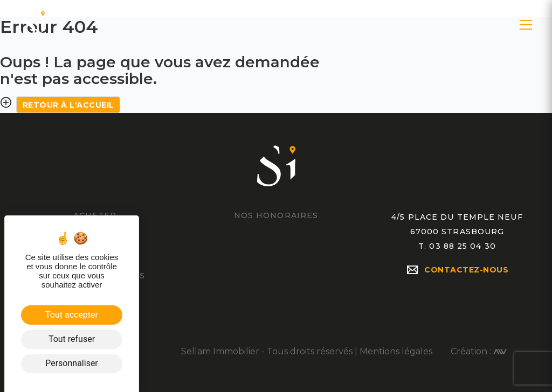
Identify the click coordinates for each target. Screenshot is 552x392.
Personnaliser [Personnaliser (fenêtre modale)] (72, 363)
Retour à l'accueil (68, 105)
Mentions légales (396, 351)
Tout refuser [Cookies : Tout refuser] (72, 339)
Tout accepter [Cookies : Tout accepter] (72, 315)
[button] (526, 25)
